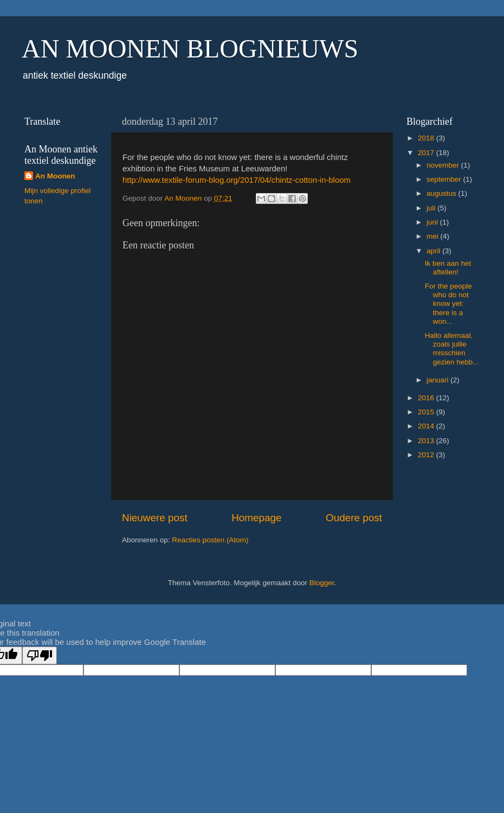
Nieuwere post (155, 518)
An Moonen (55, 176)
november (444, 165)
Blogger (322, 583)
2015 (427, 412)
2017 (427, 153)
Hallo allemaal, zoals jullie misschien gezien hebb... (452, 349)
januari (438, 380)
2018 (427, 138)
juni (433, 222)
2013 (427, 441)
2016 (427, 398)
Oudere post (354, 518)
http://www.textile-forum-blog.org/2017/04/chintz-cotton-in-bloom (237, 180)
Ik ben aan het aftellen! (448, 268)
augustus (442, 193)
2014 (427, 426)
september (445, 179)
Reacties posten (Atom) (210, 540)
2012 (427, 455)
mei (434, 236)
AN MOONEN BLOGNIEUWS (190, 49)
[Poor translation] (40, 655)
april (434, 251)
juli (432, 208)
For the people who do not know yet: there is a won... (448, 304)
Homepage (256, 518)
